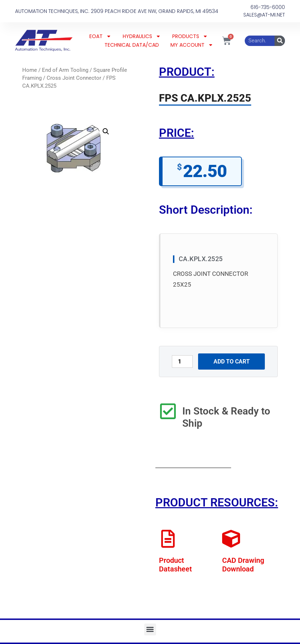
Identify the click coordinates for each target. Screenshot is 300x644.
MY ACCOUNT (192, 45)
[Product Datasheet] (168, 539)
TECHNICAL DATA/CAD (132, 45)
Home (30, 70)
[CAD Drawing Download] (231, 539)
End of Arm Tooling (65, 70)
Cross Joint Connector (74, 78)
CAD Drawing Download (243, 565)
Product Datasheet (175, 565)
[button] (106, 131)
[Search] (280, 41)
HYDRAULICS (142, 36)
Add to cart (232, 362)
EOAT (100, 36)
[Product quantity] (182, 362)
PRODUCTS (190, 36)
